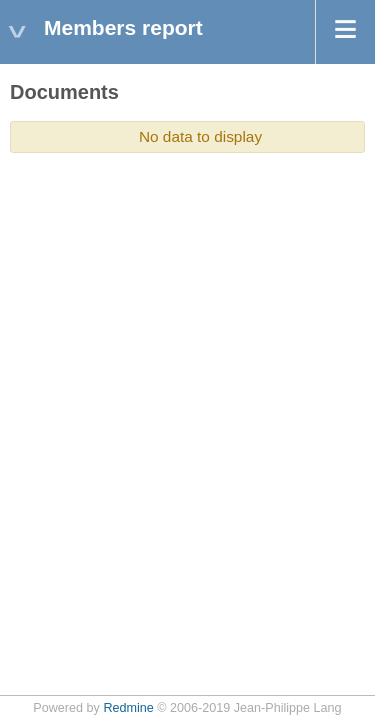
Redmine (128, 708)
